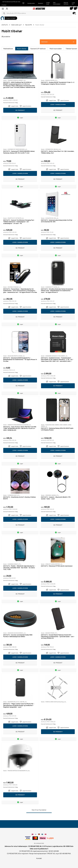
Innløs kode (48, 3)
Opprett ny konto (66, 3)
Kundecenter (31, 3)
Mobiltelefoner (8, 49)
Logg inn (73, 3)
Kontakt (39, 858)
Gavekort (41, 3)
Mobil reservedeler (56, 49)
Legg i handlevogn (58, 104)
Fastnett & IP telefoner (38, 49)
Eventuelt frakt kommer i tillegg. (11, 103)
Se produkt (20, 110)
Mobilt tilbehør (22, 49)
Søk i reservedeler (57, 3)
